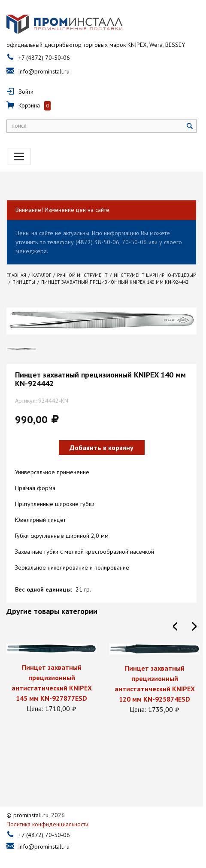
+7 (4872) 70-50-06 (44, 58)
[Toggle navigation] (19, 157)
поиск (19, 126)
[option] (51, 679)
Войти (26, 92)
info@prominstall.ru (44, 72)
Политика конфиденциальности (47, 819)
